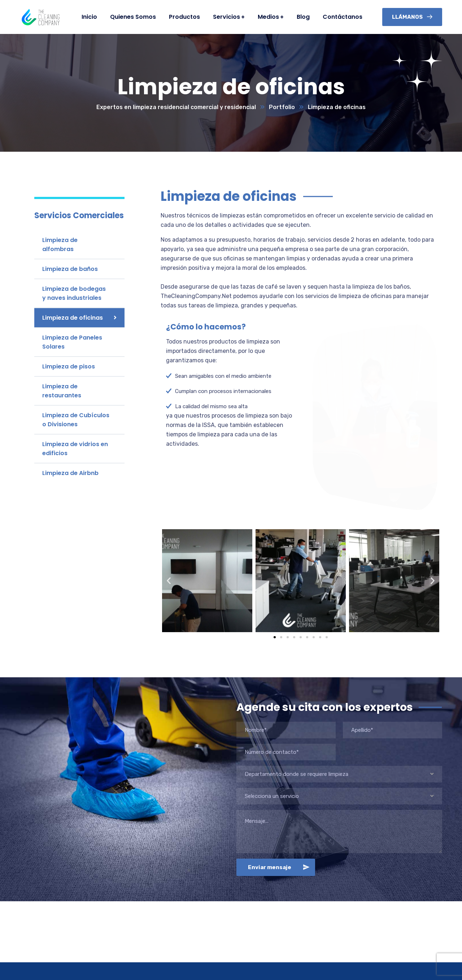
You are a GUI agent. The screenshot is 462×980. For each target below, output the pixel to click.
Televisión (250, 967)
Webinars (249, 958)
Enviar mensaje (280, 812)
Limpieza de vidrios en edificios (75, 449)
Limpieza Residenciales (160, 948)
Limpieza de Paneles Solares (72, 342)
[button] (275, 582)
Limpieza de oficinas (73, 318)
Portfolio (282, 107)
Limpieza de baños (70, 269)
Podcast (248, 948)
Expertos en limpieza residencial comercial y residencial (176, 107)
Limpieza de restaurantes (62, 391)
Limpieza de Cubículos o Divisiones (76, 420)
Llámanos (412, 17)
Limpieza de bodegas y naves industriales (74, 293)
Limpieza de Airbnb (70, 473)
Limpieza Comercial (154, 958)
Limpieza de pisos (69, 366)
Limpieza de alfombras (60, 245)
